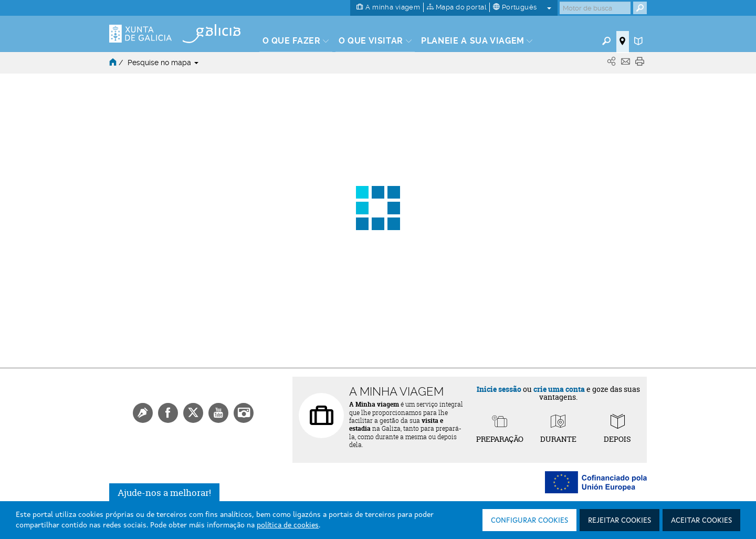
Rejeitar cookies (619, 521)
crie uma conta (559, 389)
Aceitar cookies (701, 521)
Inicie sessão (499, 389)
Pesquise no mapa (163, 63)
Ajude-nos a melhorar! (164, 493)
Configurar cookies (529, 521)
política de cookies (288, 525)
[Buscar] (595, 8)
